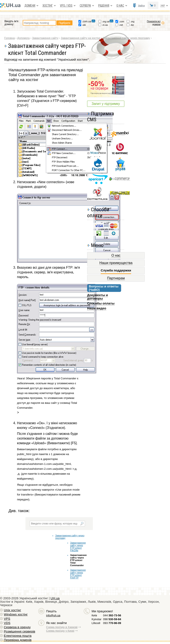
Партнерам (116, 278)
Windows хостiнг (16, 614)
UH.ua (55, 598)
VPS (7, 619)
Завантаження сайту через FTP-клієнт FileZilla (78, 547)
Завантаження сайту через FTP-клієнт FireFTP (78, 574)
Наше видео (97, 308)
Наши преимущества (116, 263)
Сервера (85, 6)
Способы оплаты (101, 303)
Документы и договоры (98, 297)
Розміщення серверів (19, 631)
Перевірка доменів (18, 640)
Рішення (104, 6)
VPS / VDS (66, 6)
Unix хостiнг (12, 610)
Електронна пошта (18, 636)
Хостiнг (48, 6)
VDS (7, 623)
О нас (120, 6)
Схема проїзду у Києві (60, 631)
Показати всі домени (154, 23)
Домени (30, 6)
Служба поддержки (116, 270)
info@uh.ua (53, 615)
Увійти (141, 6)
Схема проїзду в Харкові (62, 627)
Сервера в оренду (17, 627)
